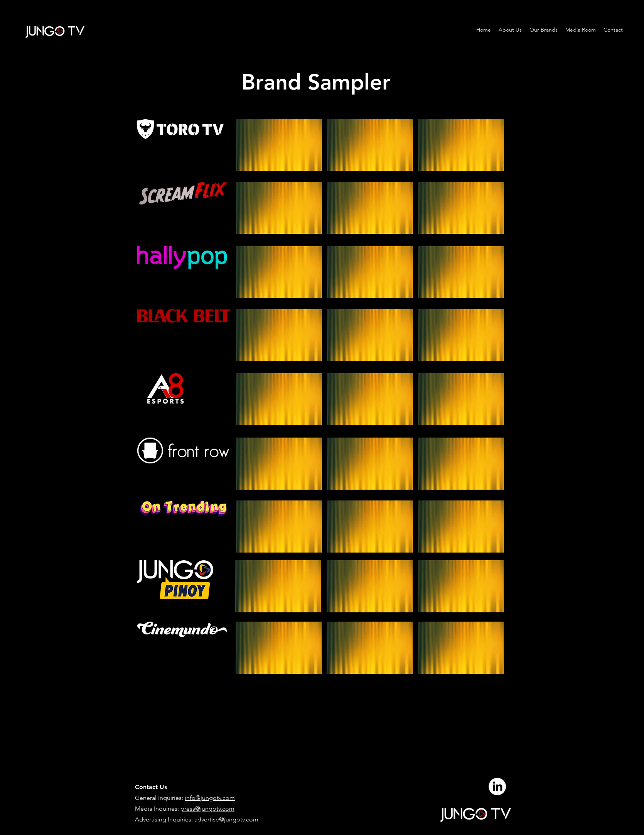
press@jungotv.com (207, 809)
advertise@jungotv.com (226, 819)
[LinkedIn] (497, 787)
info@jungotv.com (210, 798)
